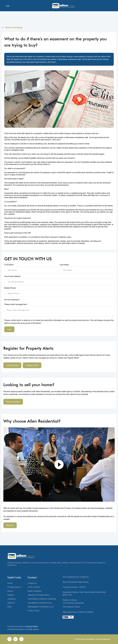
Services (11, 603)
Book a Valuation (13, 402)
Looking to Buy (12, 365)
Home (10, 583)
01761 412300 (34, 587)
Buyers (10, 591)
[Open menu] (7, 6)
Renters (11, 595)
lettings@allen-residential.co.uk (41, 607)
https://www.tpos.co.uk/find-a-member (78, 612)
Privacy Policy (33, 611)
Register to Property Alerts (38, 595)
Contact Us (32, 583)
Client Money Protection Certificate (42, 599)
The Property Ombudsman (73, 603)
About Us (10, 525)
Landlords (12, 599)
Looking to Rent (32, 365)
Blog (9, 607)
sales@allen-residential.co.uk (40, 603)
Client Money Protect (71, 607)
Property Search (14, 587)
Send (9, 329)
